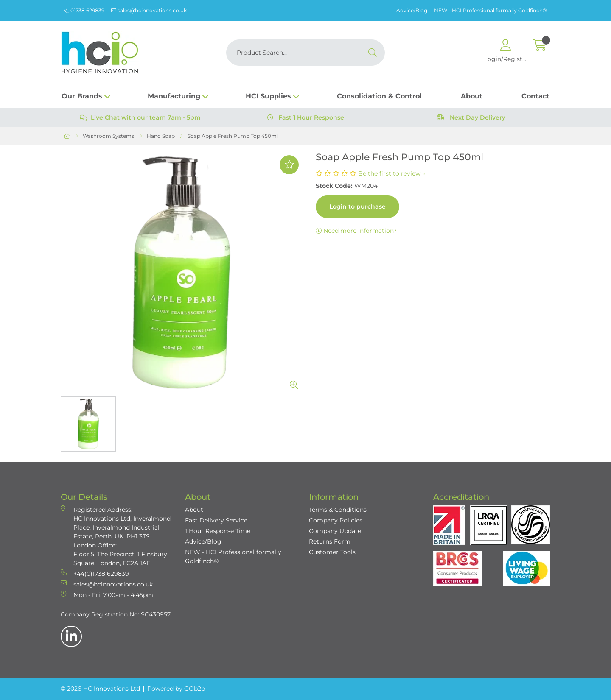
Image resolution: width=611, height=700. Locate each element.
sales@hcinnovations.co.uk (149, 10)
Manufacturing (174, 96)
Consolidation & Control (379, 96)
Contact (535, 96)
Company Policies (336, 520)
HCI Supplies (268, 96)
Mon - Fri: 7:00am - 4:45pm (107, 595)
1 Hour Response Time (218, 531)
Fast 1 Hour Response (306, 117)
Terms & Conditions (338, 510)
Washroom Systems (108, 136)
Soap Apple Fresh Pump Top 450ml (233, 136)
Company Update (335, 531)
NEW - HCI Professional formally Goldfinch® (490, 10)
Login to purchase (357, 206)
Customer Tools (332, 552)
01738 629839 (84, 10)
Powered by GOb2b (176, 689)
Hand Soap (161, 136)
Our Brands (82, 96)
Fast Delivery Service (216, 520)
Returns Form (330, 541)
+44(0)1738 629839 (95, 573)
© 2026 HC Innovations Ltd (100, 689)
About (472, 96)
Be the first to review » (392, 173)
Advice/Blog (412, 10)
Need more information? (356, 231)
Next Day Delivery (471, 117)
